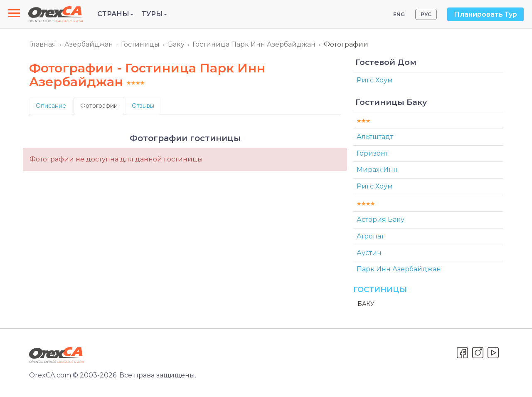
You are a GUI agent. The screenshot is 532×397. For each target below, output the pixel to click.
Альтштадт (375, 137)
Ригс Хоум (375, 80)
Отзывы (143, 106)
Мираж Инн (377, 170)
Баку (176, 44)
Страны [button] (115, 14)
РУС (426, 14)
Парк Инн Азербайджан (399, 269)
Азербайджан (89, 44)
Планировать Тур (485, 14)
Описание (51, 106)
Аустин (369, 253)
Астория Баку (381, 220)
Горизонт (372, 153)
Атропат (370, 236)
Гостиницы (140, 44)
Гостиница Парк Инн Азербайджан (254, 44)
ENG (399, 14)
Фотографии (99, 106)
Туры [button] (154, 14)
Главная (43, 44)
